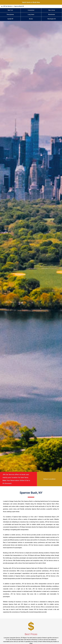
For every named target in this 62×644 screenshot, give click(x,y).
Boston (31, 19)
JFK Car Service (7, 6)
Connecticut (31, 10)
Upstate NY (10, 19)
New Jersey (52, 10)
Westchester (52, 15)
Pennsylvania (10, 15)
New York (10, 10)
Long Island (31, 15)
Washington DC (52, 19)
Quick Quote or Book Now (31, 2)
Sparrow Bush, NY (19, 6)
